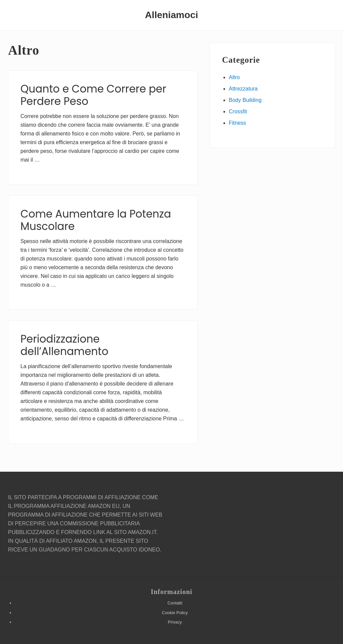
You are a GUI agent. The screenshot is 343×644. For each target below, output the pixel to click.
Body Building (245, 100)
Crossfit (238, 111)
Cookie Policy (175, 613)
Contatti (175, 603)
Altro (234, 77)
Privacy (175, 622)
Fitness (237, 123)
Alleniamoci (172, 15)
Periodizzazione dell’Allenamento (64, 345)
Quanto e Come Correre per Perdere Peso (93, 95)
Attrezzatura (243, 89)
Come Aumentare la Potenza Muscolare (96, 220)
